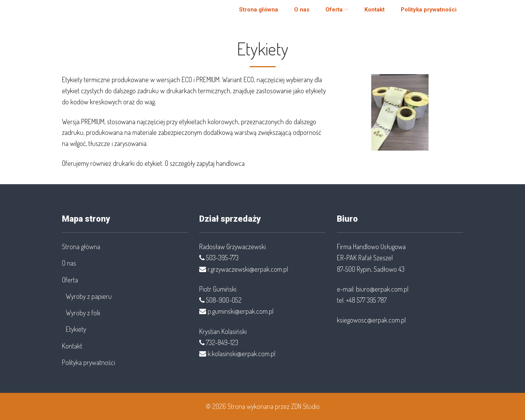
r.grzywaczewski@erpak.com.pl (248, 269)
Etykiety (76, 329)
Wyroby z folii (83, 313)
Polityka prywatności (424, 13)
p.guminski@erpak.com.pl (241, 311)
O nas (297, 13)
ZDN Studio (305, 406)
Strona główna (254, 13)
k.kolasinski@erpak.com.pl (241, 354)
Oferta (329, 13)
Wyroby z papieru (89, 296)
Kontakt (370, 13)
